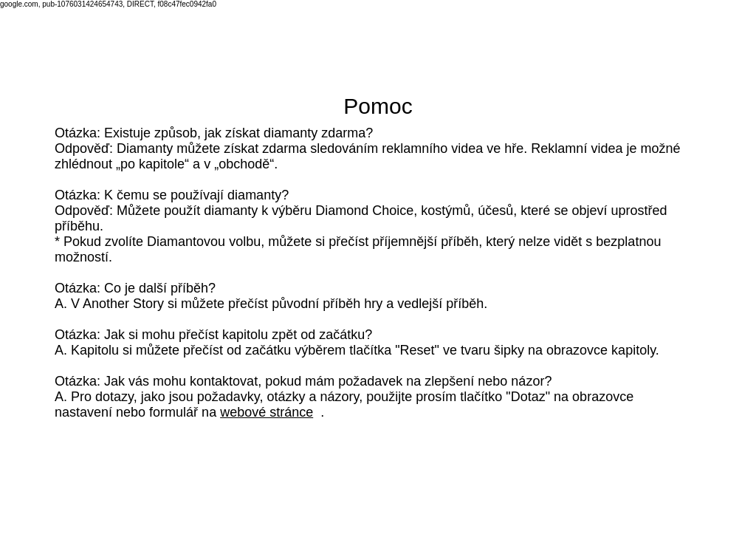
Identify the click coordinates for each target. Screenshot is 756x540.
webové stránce (267, 412)
